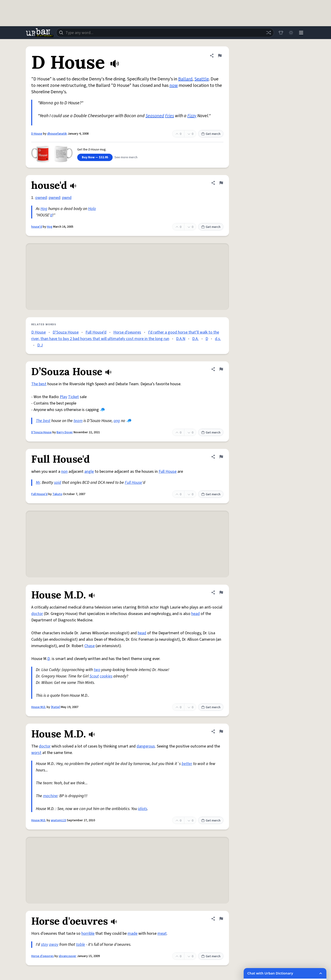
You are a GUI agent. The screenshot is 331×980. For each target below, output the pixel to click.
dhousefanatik (57, 134)
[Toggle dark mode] (291, 33)
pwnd (67, 198)
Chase (90, 646)
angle (89, 472)
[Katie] (56, 707)
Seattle (202, 79)
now (174, 85)
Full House (168, 472)
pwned (54, 198)
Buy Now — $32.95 (95, 157)
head (195, 614)
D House (37, 134)
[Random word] (268, 33)
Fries (170, 116)
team (78, 421)
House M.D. (39, 707)
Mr (38, 483)
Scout (94, 676)
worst (36, 753)
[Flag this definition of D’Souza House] (221, 369)
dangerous (146, 746)
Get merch (211, 134)
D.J (40, 345)
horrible (88, 933)
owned (41, 198)
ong (117, 421)
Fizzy (192, 116)
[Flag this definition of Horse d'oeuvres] (221, 919)
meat (162, 933)
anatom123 (58, 820)
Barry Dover (65, 432)
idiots (143, 809)
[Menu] (301, 33)
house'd (37, 227)
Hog (44, 209)
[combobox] (165, 33)
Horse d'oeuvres (127, 332)
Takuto (57, 494)
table (81, 945)
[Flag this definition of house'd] (221, 183)
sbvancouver (67, 956)
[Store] (281, 33)
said (58, 483)
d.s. (218, 339)
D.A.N (181, 339)
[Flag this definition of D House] (220, 56)
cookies (106, 676)
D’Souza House (66, 332)
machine (50, 796)
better (187, 764)
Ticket (73, 397)
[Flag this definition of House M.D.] (221, 592)
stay (44, 945)
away (54, 945)
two (97, 670)
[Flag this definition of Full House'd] (221, 457)
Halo (92, 209)
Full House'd (96, 332)
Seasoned (155, 116)
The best (39, 384)
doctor (37, 614)
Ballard (185, 79)
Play (63, 397)
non (64, 472)
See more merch (126, 157)
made (133, 933)
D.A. (195, 339)
